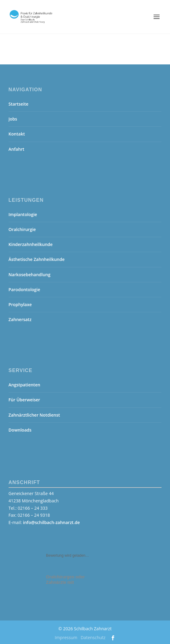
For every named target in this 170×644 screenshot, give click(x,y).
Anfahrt (16, 149)
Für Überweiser (24, 400)
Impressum (66, 637)
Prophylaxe (20, 304)
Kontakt (17, 134)
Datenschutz (93, 637)
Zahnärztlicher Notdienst (34, 415)
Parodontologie (24, 289)
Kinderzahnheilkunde (31, 244)
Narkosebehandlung (29, 275)
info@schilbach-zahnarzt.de (51, 522)
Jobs (13, 119)
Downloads (20, 430)
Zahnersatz (20, 319)
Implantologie (23, 214)
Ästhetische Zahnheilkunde (37, 259)
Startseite (18, 104)
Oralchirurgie (22, 229)
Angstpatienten (24, 385)
